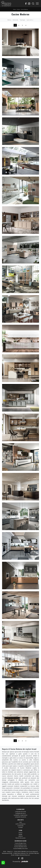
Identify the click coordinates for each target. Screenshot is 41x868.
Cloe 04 (21, 102)
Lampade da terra (20, 813)
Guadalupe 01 (20, 695)
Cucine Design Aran (20, 843)
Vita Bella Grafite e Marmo (20, 517)
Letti (20, 822)
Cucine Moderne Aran (21, 845)
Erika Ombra (20, 606)
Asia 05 (20, 369)
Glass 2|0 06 (20, 43)
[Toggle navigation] (37, 4)
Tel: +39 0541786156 (32, 853)
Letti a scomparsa (20, 824)
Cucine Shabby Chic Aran (21, 848)
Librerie (20, 836)
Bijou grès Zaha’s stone (20, 73)
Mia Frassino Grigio (20, 162)
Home (14, 9)
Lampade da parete (20, 817)
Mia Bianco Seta (20, 458)
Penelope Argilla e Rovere (20, 310)
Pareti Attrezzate (20, 838)
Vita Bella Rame (20, 576)
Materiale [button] (15, 20)
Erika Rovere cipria (21, 251)
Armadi (20, 827)
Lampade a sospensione (20, 815)
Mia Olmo (20, 547)
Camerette (20, 826)
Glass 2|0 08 (20, 132)
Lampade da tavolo (20, 812)
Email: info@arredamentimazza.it (20, 855)
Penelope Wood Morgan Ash (21, 665)
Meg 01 (20, 725)
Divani (20, 833)
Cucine (18, 9)
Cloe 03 (21, 636)
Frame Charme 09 (20, 221)
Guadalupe (20, 339)
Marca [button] (9, 20)
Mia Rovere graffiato (20, 280)
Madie (20, 834)
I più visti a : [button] (30, 20)
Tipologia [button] (22, 20)
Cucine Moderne (24, 9)
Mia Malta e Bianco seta (20, 191)
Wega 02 (21, 428)
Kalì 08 (20, 488)
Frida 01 (21, 399)
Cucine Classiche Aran (20, 847)
